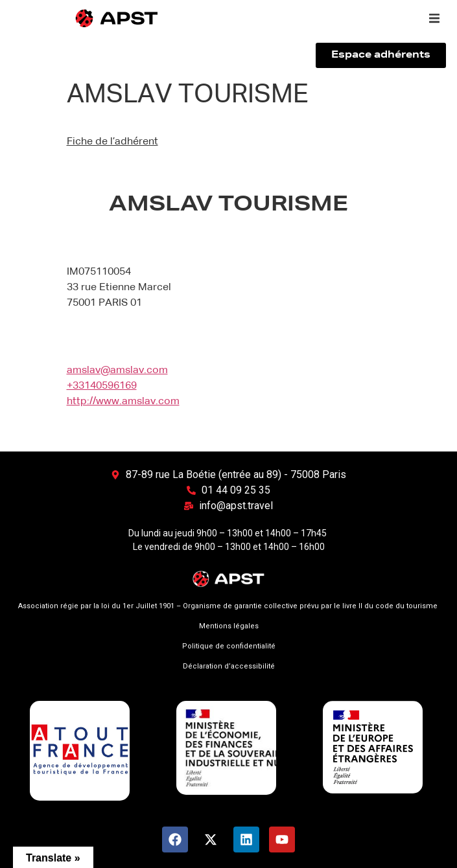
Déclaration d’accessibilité (229, 666)
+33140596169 (102, 386)
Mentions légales (229, 626)
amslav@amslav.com (117, 371)
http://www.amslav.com (123, 402)
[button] (434, 18)
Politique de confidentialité (229, 646)
